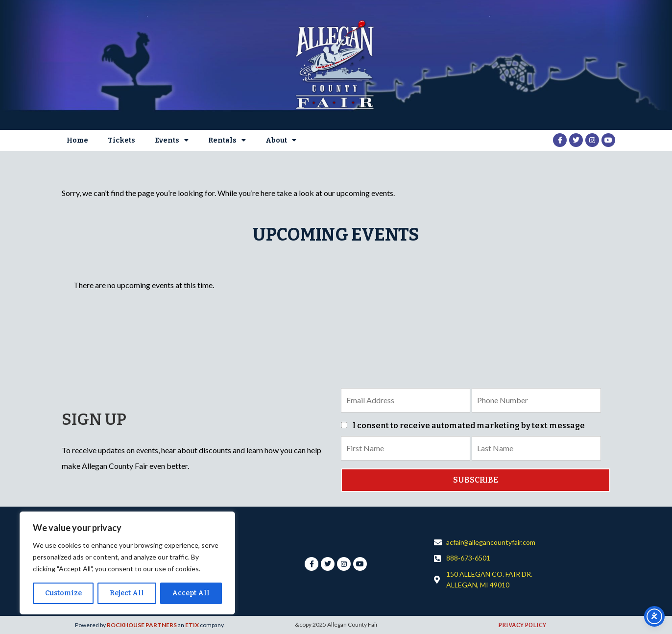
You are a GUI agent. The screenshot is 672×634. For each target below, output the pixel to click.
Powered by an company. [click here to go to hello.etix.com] (150, 625)
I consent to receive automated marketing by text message (463, 426)
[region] (127, 563)
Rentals (227, 140)
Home (77, 140)
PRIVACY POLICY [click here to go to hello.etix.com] (522, 625)
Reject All (127, 593)
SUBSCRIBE (476, 480)
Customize (63, 593)
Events (172, 140)
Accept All (191, 593)
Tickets (121, 140)
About (281, 140)
